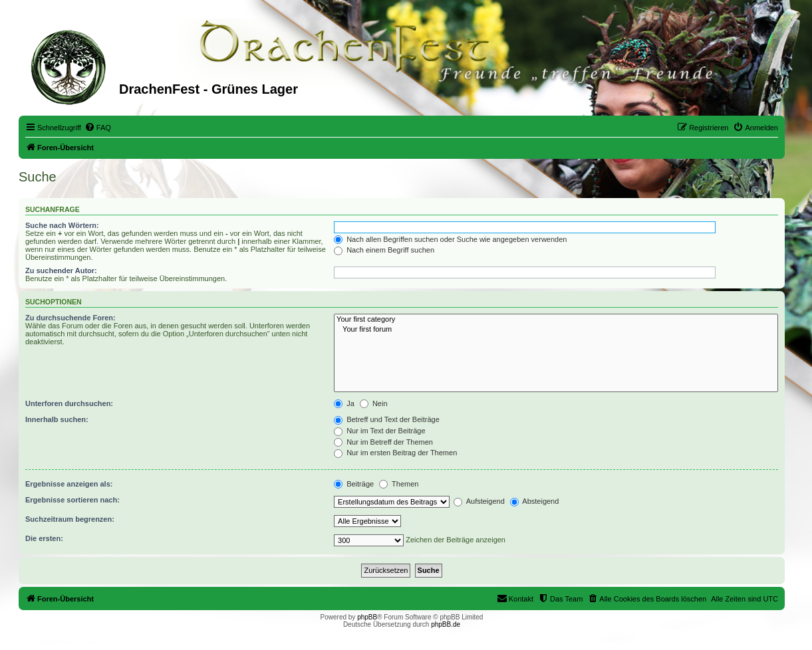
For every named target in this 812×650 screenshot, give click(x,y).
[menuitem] (98, 128)
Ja (344, 403)
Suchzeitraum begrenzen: (70, 519)
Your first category (556, 320)
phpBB (367, 617)
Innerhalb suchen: (57, 419)
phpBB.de (446, 624)
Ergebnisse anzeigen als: (69, 484)
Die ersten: (44, 538)
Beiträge (354, 484)
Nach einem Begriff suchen (384, 250)
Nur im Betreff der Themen (383, 442)
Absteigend (535, 501)
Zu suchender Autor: (61, 271)
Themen (399, 484)
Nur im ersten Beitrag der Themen (395, 453)
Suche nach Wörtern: (62, 225)
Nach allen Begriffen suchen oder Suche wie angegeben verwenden (450, 239)
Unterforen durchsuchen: (69, 403)
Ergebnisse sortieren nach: (72, 500)
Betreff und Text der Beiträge (387, 419)
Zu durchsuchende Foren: (70, 318)
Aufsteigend (479, 501)
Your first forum (556, 330)
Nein (374, 403)
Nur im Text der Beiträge (379, 431)
